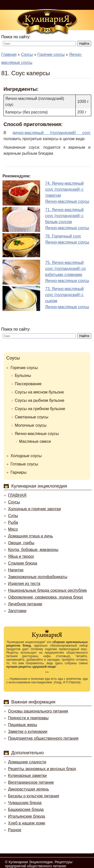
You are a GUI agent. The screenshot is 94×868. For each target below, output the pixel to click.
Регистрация (80, 5)
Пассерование (28, 384)
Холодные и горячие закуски (34, 509)
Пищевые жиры (23, 725)
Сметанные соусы (32, 417)
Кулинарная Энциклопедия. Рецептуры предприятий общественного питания (39, 864)
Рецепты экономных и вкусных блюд (42, 769)
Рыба (13, 522)
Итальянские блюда (27, 816)
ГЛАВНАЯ (17, 495)
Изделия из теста (24, 584)
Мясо (13, 529)
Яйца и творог (21, 556)
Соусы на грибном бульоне (40, 409)
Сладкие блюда (23, 563)
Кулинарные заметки (27, 776)
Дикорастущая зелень (28, 789)
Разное (15, 830)
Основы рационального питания (38, 711)
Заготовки (17, 611)
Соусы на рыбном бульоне (40, 400)
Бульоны (23, 376)
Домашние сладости (27, 762)
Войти (56, 5)
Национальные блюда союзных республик (47, 590)
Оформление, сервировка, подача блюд (45, 597)
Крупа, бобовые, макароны (33, 550)
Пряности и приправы (28, 718)
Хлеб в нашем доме (27, 823)
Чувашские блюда (25, 803)
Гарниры (19, 472)
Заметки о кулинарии (28, 732)
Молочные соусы (31, 425)
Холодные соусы (26, 456)
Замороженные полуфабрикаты (38, 577)
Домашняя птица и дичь (30, 536)
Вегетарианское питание (31, 782)
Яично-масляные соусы (37, 434)
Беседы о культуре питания (33, 796)
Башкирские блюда (26, 810)
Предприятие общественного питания (43, 738)
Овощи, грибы (21, 543)
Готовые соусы (24, 464)
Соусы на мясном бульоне (39, 392)
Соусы (13, 358)
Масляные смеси (35, 441)
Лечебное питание (25, 604)
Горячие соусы (24, 368)
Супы (13, 516)
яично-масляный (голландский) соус (52, 133)
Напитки (16, 570)
